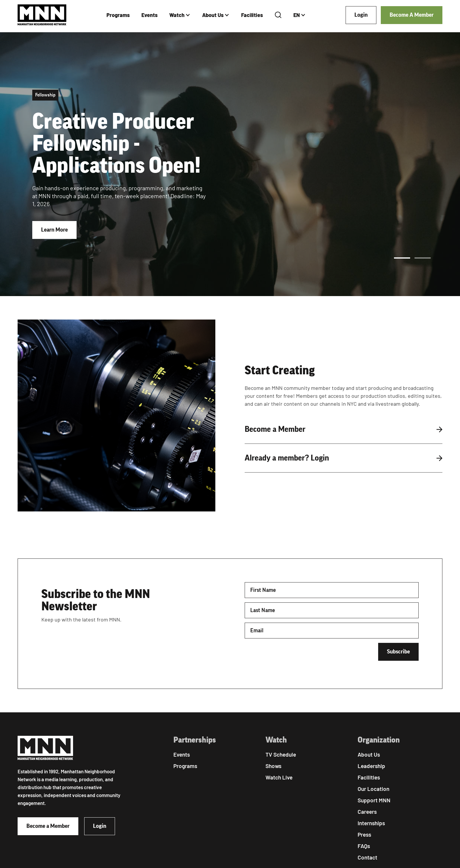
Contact (367, 857)
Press (364, 834)
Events (149, 15)
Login (361, 15)
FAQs (364, 846)
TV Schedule (281, 754)
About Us (213, 15)
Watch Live (279, 777)
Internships (371, 823)
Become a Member (48, 826)
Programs (118, 15)
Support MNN (374, 800)
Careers (367, 812)
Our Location (373, 789)
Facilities (252, 15)
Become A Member (412, 15)
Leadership (371, 766)
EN (297, 15)
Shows (273, 766)
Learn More (54, 230)
